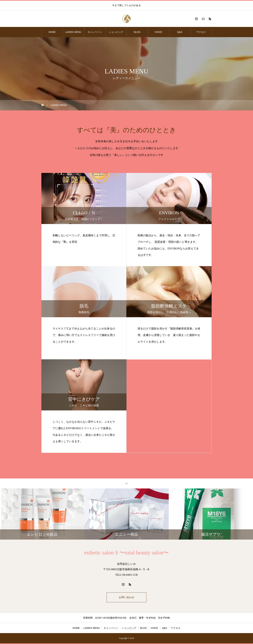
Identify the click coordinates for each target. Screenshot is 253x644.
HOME (52, 32)
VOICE (159, 32)
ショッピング (116, 32)
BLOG (137, 32)
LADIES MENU (73, 32)
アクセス (201, 32)
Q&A (180, 32)
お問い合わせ (126, 598)
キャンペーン (95, 32)
